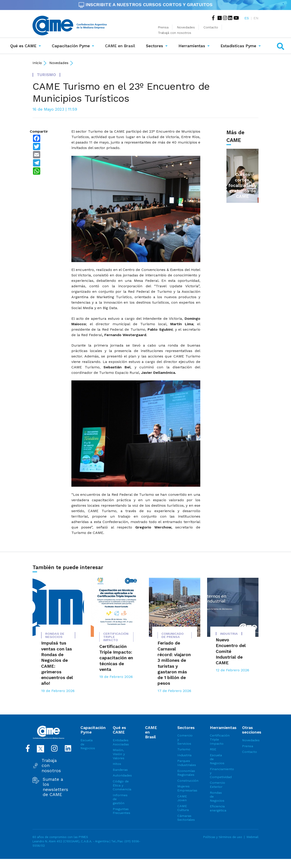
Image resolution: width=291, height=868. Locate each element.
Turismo (184, 749)
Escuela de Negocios (88, 744)
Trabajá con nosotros (175, 33)
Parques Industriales (186, 763)
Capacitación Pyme (71, 46)
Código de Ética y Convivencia (121, 785)
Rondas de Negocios (217, 797)
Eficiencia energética (218, 808)
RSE (213, 749)
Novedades (186, 27)
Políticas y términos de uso (223, 837)
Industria (184, 755)
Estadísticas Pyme (238, 46)
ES (247, 18)
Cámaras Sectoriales (186, 818)
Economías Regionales (186, 773)
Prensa (163, 27)
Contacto (211, 27)
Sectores (154, 46)
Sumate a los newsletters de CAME (55, 787)
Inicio (37, 63)
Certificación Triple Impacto (218, 739)
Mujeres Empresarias (186, 788)
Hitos (117, 764)
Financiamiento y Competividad (218, 773)
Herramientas (192, 46)
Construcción (186, 781)
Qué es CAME (23, 46)
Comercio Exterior (217, 785)
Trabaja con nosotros (51, 766)
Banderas (120, 770)
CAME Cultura (183, 808)
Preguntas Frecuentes (121, 811)
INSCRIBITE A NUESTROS (146, 5)
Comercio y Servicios (185, 739)
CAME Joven (182, 798)
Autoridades (121, 775)
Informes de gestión (120, 799)
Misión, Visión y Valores (119, 754)
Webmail (252, 837)
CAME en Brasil (121, 45)
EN (256, 18)
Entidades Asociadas (121, 742)
